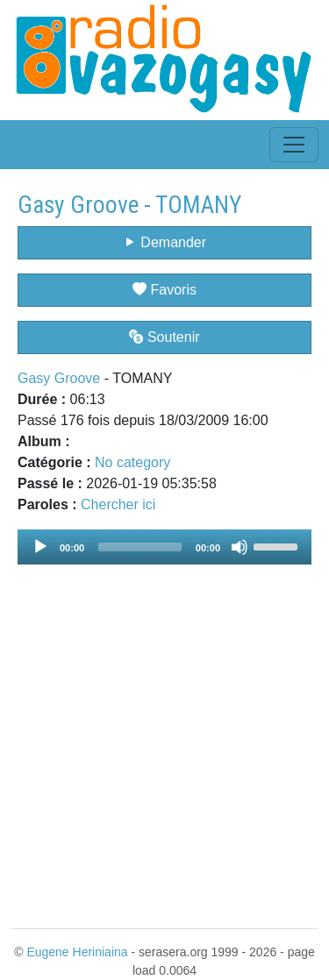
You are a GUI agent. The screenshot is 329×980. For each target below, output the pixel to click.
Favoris (164, 290)
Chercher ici (118, 504)
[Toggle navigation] (294, 145)
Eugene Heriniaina (77, 952)
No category (132, 462)
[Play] (40, 547)
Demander (164, 242)
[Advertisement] (164, 736)
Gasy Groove (59, 378)
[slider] (140, 547)
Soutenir (164, 337)
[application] (164, 547)
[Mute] (240, 547)
